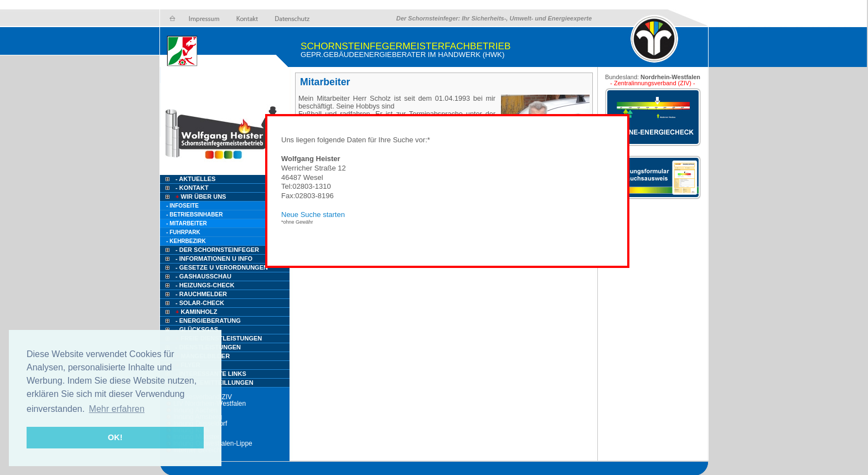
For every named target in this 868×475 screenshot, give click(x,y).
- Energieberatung (208, 321)
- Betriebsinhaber (194, 215)
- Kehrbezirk (186, 241)
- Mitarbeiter (187, 223)
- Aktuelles (195, 179)
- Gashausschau (203, 276)
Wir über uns (200, 197)
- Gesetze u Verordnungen (222, 267)
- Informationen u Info (214, 259)
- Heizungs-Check (205, 285)
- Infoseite (182, 206)
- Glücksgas (197, 329)
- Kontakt (191, 188)
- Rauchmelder (201, 294)
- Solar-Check (200, 303)
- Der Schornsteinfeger (217, 250)
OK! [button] (115, 437)
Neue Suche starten (313, 215)
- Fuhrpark (183, 232)
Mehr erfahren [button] (117, 409)
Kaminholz (196, 312)
